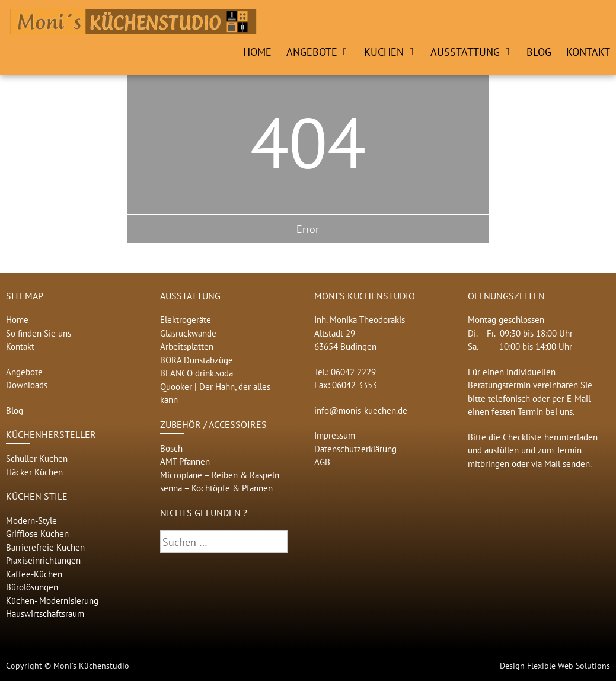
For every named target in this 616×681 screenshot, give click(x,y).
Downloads (27, 385)
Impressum (335, 435)
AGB (322, 462)
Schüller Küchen (37, 458)
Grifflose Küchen (37, 534)
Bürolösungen (32, 587)
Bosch (171, 448)
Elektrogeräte (186, 320)
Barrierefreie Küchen (45, 547)
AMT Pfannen (185, 461)
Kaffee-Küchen (34, 574)
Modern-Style (31, 521)
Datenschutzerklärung (355, 449)
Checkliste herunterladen (550, 437)
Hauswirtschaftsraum (45, 614)
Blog (539, 52)
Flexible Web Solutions (569, 666)
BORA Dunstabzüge (197, 360)
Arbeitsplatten (187, 346)
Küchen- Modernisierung (52, 601)
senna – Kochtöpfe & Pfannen (216, 488)
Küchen (384, 52)
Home (257, 52)
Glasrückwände (188, 333)
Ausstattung (465, 52)
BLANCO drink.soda (197, 373)
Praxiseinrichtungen (43, 560)
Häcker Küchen (34, 472)
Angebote (312, 52)
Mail (552, 464)
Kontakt (588, 52)
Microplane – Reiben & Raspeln (220, 475)
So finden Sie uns (39, 333)
